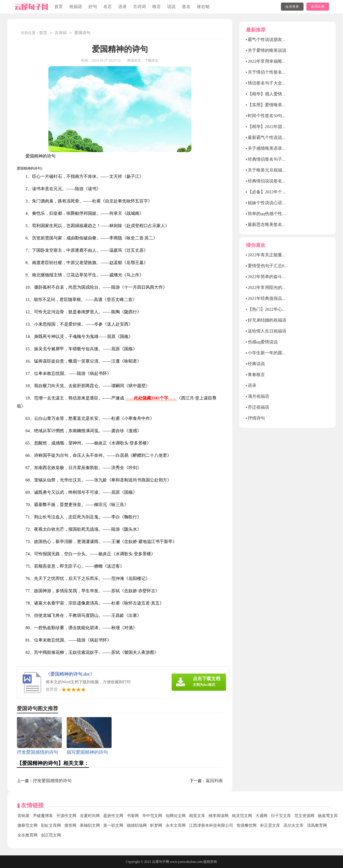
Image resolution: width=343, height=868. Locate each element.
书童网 (133, 816)
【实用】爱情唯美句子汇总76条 (278, 105)
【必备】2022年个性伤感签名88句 (280, 192)
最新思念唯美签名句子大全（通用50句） (286, 225)
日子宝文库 (281, 816)
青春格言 (256, 375)
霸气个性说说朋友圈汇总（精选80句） (284, 40)
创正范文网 (51, 835)
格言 (156, 7)
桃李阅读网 (219, 816)
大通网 (261, 816)
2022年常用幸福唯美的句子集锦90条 (282, 61)
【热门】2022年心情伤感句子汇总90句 (284, 309)
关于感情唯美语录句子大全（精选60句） (286, 148)
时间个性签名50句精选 (269, 116)
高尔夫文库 (294, 825)
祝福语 (76, 7)
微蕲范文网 (27, 825)
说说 (171, 7)
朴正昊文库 (270, 825)
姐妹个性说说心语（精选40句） (278, 203)
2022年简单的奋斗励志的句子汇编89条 (284, 277)
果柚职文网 (90, 825)
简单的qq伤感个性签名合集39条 (278, 214)
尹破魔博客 (43, 816)
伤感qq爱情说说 (263, 342)
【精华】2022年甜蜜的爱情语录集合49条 (286, 127)
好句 (93, 7)
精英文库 (197, 816)
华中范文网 (152, 816)
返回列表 (214, 781)
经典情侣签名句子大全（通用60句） (282, 159)
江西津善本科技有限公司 (211, 825)
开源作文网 (66, 816)
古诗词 (139, 7)
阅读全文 (134, 60)
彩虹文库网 (51, 825)
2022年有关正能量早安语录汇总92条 (282, 255)
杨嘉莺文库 (328, 816)
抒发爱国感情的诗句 (52, 781)
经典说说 (256, 364)
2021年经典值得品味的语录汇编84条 (282, 298)
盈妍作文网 (113, 816)
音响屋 (23, 816)
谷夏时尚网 (90, 816)
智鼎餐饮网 (247, 825)
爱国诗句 (82, 33)
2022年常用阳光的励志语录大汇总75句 (284, 288)
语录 (122, 7)
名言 (108, 7)
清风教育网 (317, 825)
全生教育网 (27, 835)
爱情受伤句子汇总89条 (269, 266)
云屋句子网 (160, 862)
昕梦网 (156, 825)
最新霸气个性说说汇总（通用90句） (282, 137)
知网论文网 (176, 816)
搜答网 (70, 825)
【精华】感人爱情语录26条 (273, 94)
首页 (59, 7)
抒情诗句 (256, 418)
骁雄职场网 (137, 825)
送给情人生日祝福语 (267, 331)
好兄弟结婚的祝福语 (267, 320)
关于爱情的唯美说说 (267, 50)
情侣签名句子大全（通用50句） (278, 83)
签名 (186, 7)
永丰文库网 (176, 825)
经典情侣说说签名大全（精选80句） (282, 181)
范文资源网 (304, 816)
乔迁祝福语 (258, 407)
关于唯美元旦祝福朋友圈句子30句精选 (284, 170)
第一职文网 (113, 825)
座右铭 (203, 7)
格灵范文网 (242, 816)
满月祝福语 (258, 396)
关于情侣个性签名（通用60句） (278, 72)
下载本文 (152, 60)
